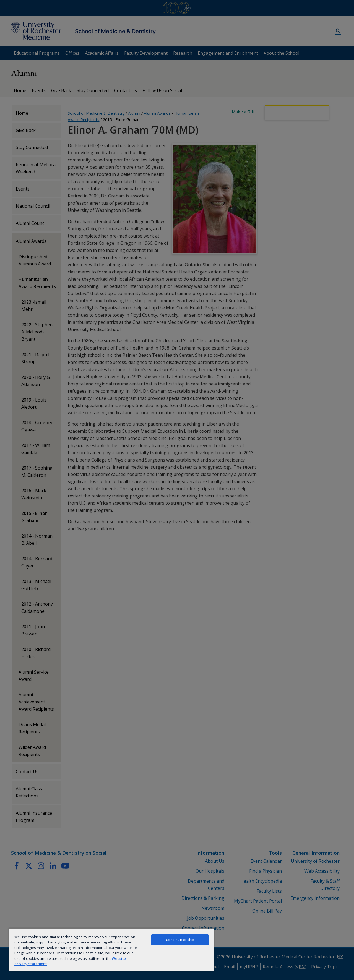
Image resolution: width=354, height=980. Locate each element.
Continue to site (180, 940)
